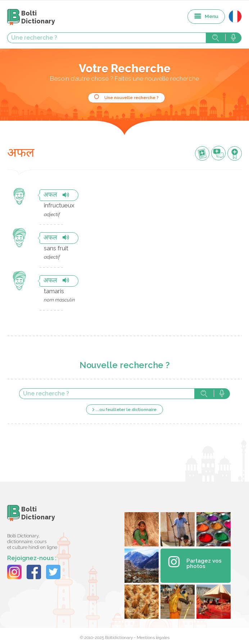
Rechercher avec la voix (233, 38)
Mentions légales (153, 638)
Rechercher (216, 38)
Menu (212, 16)
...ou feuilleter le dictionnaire (126, 410)
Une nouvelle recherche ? (132, 98)
